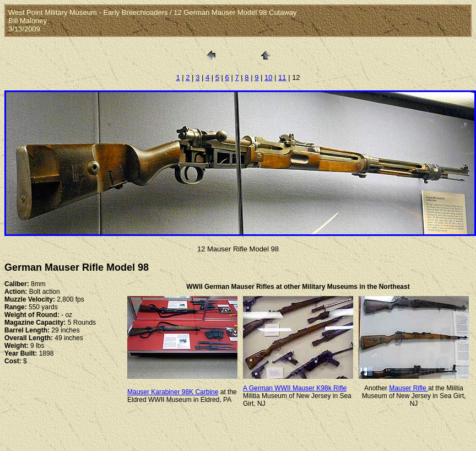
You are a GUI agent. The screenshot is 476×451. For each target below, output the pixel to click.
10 (268, 77)
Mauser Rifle (409, 388)
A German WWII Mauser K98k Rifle (295, 388)
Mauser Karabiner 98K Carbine (173, 392)
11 (282, 77)
